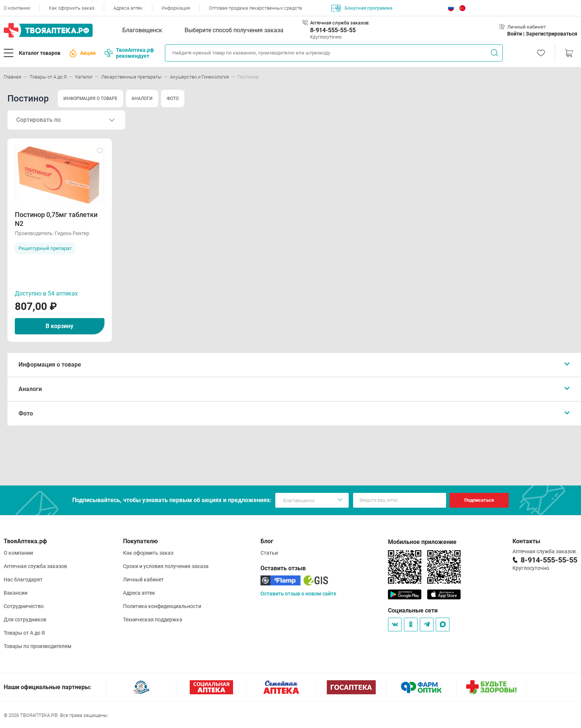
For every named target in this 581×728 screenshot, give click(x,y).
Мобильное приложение (422, 542)
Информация (176, 8)
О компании (17, 8)
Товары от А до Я (24, 633)
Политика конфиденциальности (162, 606)
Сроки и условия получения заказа (166, 566)
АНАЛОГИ (142, 98)
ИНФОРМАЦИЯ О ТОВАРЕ (90, 98)
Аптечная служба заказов (35, 566)
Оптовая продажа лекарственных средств (255, 8)
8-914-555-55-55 (333, 30)
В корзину (59, 326)
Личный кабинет (143, 580)
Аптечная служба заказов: (340, 23)
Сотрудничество (24, 606)
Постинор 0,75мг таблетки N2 (56, 219)
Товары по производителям (37, 646)
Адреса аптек (128, 8)
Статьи (269, 553)
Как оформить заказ (72, 8)
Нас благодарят (23, 580)
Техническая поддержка (153, 620)
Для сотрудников (25, 620)
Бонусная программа (362, 8)
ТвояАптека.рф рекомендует (129, 53)
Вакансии (16, 593)
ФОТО (173, 98)
